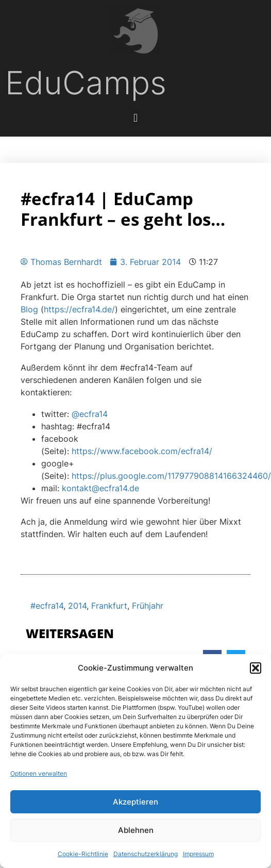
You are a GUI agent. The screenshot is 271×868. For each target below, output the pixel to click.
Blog (29, 309)
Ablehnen (136, 830)
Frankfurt (109, 606)
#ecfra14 (47, 606)
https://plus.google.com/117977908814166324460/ (171, 476)
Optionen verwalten (39, 773)
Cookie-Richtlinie (83, 854)
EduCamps (86, 83)
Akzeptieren (135, 802)
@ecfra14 (90, 414)
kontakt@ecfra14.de (100, 488)
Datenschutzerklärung (146, 854)
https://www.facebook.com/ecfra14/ (142, 451)
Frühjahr (148, 606)
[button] (256, 668)
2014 (77, 606)
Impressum (198, 854)
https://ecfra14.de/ (79, 309)
